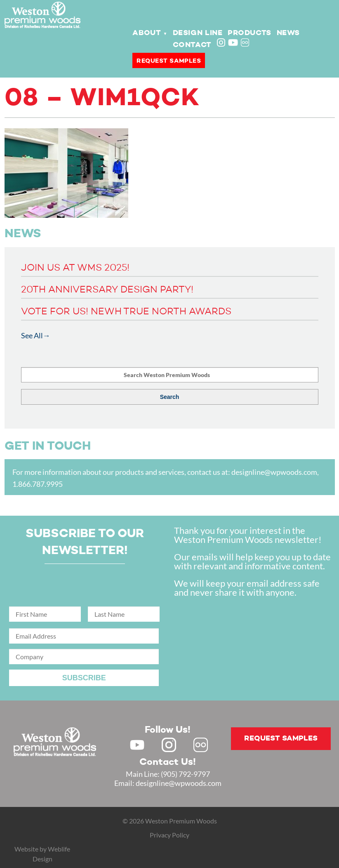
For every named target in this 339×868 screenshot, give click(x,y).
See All (32, 335)
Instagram (222, 43)
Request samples (169, 61)
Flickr (246, 43)
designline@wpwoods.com (274, 472)
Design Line (198, 33)
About (147, 33)
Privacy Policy (169, 835)
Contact (192, 45)
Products (250, 33)
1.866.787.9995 (38, 484)
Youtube (233, 42)
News (288, 33)
